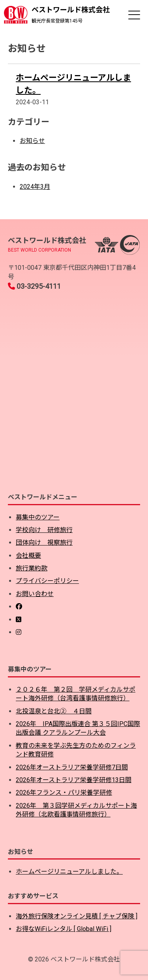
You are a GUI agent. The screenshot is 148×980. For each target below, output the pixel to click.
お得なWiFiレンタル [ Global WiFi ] (64, 929)
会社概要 (28, 556)
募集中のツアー (38, 517)
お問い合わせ (35, 594)
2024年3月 (35, 187)
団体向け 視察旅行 (44, 543)
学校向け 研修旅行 (44, 530)
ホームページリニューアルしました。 (69, 872)
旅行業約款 (32, 568)
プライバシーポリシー (47, 581)
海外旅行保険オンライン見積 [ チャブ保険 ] (77, 916)
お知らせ (32, 141)
